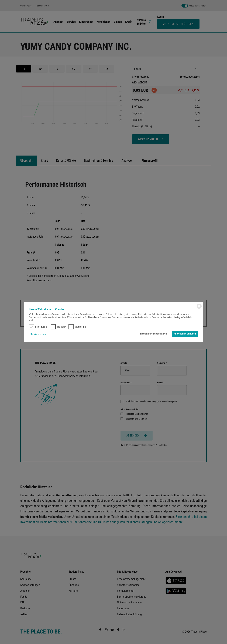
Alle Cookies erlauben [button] (185, 334)
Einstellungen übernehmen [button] (153, 334)
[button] (38, 334)
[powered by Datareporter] (199, 308)
